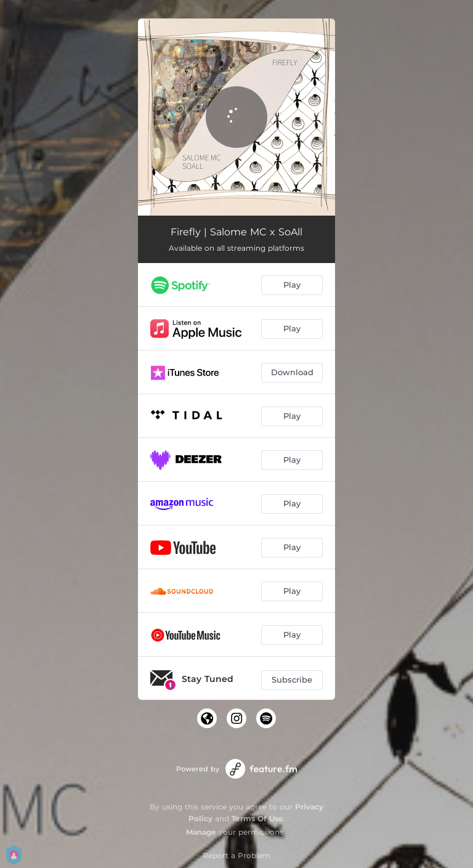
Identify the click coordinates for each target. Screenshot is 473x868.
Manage (201, 832)
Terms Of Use (257, 818)
